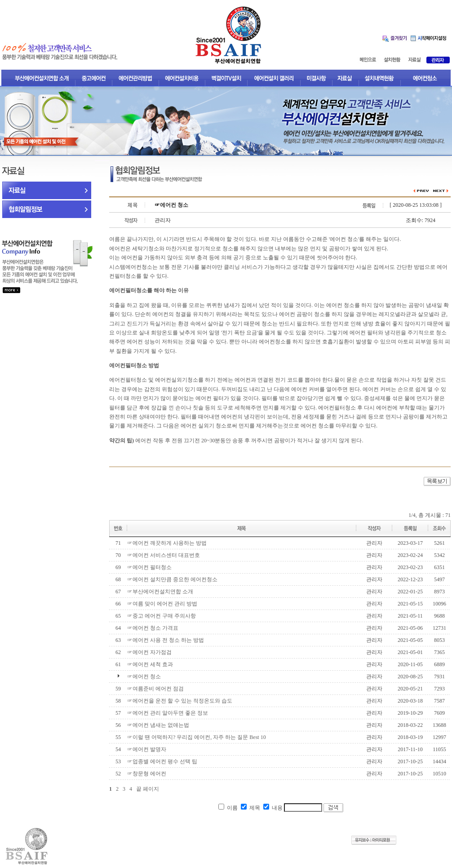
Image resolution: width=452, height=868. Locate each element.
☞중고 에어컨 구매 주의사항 (162, 616)
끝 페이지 (148, 789)
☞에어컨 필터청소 (149, 567)
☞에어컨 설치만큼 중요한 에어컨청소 (172, 579)
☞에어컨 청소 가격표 (153, 628)
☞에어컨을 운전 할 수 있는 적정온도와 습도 (180, 701)
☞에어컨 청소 (144, 677)
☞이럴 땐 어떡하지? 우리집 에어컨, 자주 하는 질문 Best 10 (197, 737)
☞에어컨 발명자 (147, 749)
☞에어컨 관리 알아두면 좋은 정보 (168, 713)
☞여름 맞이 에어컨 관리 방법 (162, 604)
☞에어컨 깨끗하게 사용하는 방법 (167, 543)
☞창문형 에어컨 (147, 774)
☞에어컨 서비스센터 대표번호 (164, 555)
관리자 (374, 543)
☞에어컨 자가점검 (149, 652)
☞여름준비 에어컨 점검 (155, 689)
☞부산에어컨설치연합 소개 (160, 592)
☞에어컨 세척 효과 (150, 664)
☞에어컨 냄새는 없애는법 (158, 725)
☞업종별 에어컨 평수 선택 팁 (162, 761)
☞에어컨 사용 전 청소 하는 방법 (166, 640)
